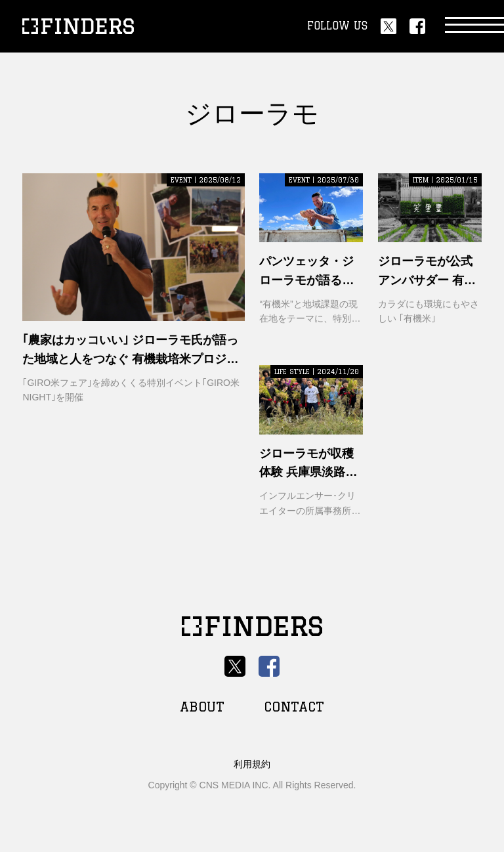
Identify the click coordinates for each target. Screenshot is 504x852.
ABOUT (202, 707)
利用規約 (252, 764)
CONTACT (294, 707)
